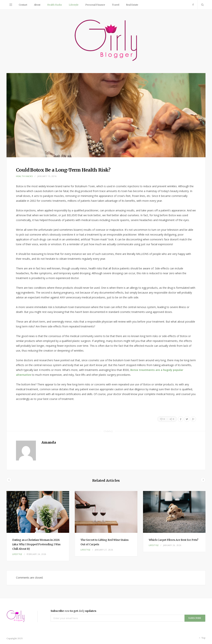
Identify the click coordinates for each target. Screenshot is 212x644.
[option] (38, 526)
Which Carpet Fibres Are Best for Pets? (174, 540)
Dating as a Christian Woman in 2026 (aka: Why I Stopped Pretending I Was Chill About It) (36, 544)
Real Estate (132, 5)
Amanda (49, 442)
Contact (23, 5)
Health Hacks (55, 5)
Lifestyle (74, 5)
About (37, 5)
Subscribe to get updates (73, 611)
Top (202, 638)
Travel (116, 5)
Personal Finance (95, 5)
